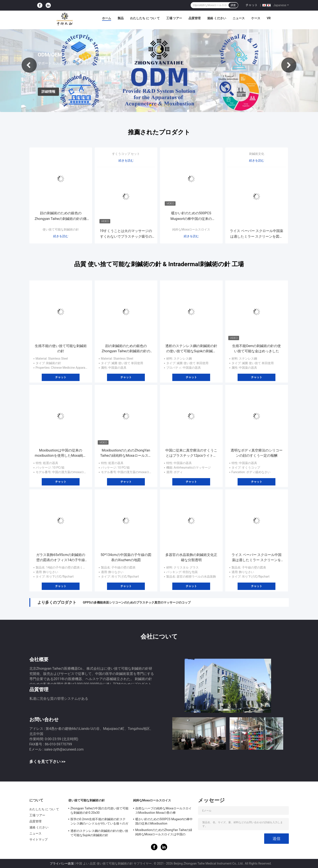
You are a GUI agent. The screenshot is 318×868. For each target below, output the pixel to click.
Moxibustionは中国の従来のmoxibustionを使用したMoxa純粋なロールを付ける (61, 453)
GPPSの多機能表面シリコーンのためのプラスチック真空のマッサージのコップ (137, 602)
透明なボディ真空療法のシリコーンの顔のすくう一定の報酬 (257, 453)
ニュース (239, 18)
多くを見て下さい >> (47, 762)
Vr (269, 18)
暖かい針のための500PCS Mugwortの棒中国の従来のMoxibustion (191, 216)
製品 (121, 18)
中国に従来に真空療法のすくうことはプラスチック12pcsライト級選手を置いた (191, 453)
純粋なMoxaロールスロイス (191, 229)
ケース (256, 18)
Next (289, 65)
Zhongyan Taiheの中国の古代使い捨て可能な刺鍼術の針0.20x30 (100, 810)
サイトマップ (39, 839)
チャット (252, 5)
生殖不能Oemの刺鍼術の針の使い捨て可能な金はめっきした (257, 348)
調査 (233, 5)
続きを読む (61, 236)
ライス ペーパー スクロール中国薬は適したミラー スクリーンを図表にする (257, 234)
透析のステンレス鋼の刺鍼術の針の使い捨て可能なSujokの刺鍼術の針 (191, 349)
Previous (29, 65)
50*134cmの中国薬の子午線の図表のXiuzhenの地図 (126, 557)
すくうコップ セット (126, 154)
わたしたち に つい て (145, 18)
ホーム (107, 18)
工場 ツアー (174, 18)
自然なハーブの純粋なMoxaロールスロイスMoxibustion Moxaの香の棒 (164, 810)
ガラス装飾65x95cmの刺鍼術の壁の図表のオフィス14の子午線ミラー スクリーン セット (61, 558)
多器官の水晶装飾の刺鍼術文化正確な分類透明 (191, 557)
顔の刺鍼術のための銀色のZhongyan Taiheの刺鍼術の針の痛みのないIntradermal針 (61, 216)
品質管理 (195, 18)
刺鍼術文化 (257, 154)
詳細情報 (48, 92)
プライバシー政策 (62, 863)
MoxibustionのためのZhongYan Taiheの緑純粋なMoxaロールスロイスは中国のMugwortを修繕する (126, 453)
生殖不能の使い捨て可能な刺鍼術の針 (61, 348)
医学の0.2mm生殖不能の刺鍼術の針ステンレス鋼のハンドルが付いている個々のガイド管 (99, 822)
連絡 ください (217, 18)
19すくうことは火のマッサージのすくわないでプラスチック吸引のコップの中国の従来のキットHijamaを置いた (126, 234)
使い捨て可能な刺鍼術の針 (61, 229)
